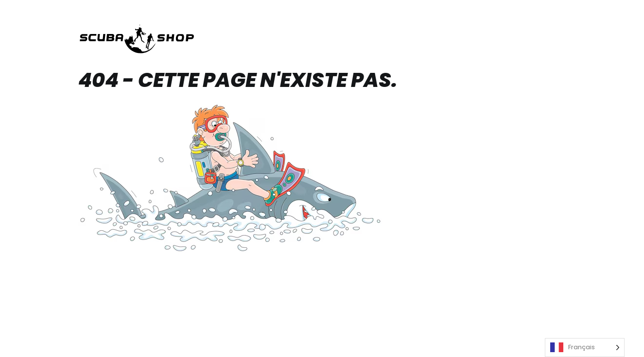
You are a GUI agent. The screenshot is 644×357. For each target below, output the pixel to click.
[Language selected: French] (585, 348)
